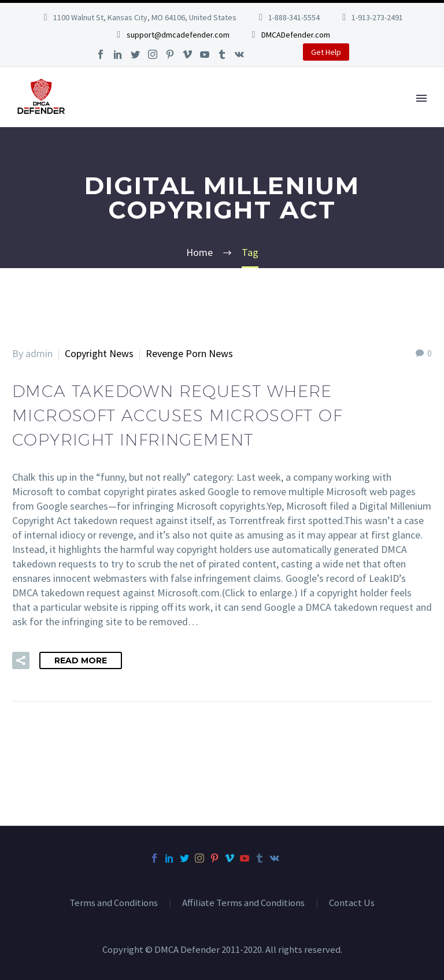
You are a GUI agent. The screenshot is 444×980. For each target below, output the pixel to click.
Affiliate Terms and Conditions (243, 903)
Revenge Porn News (189, 353)
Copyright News (99, 353)
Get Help (326, 52)
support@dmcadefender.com (178, 35)
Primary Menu (421, 98)
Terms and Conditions (114, 903)
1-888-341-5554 (294, 17)
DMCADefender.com (296, 35)
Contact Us (352, 903)
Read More (81, 660)
